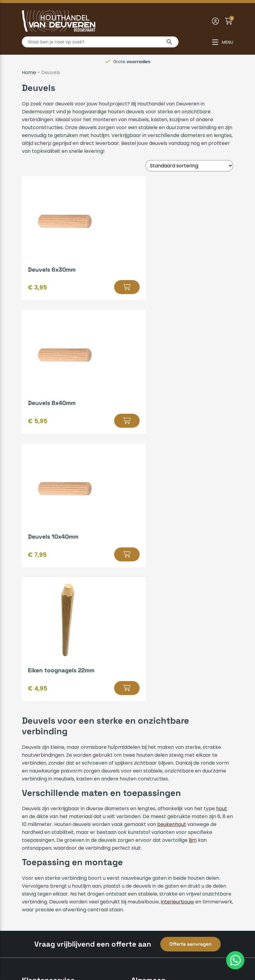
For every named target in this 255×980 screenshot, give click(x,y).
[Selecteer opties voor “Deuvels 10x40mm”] (104, 421)
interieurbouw (177, 635)
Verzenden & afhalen (47, 735)
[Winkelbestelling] (189, 166)
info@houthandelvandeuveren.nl (175, 873)
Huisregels (34, 745)
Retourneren (37, 774)
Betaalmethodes (42, 726)
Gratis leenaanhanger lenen (165, 745)
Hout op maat (148, 726)
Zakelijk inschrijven (44, 784)
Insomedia (221, 955)
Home (29, 72)
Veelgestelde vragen (47, 764)
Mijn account (37, 755)
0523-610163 (151, 863)
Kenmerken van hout (156, 735)
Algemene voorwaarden (92, 955)
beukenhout (172, 558)
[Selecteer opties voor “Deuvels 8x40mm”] (214, 287)
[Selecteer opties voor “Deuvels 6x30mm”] (104, 287)
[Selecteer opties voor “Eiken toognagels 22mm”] (206, 421)
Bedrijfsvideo (146, 755)
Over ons (33, 817)
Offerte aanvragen (190, 677)
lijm (193, 573)
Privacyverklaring (147, 955)
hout (222, 542)
